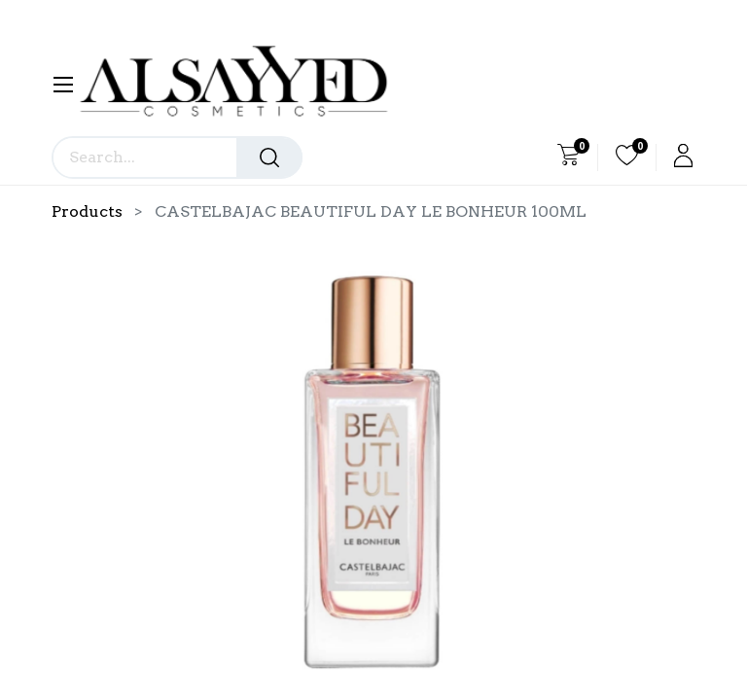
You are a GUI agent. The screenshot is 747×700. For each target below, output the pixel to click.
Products (87, 211)
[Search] (269, 157)
